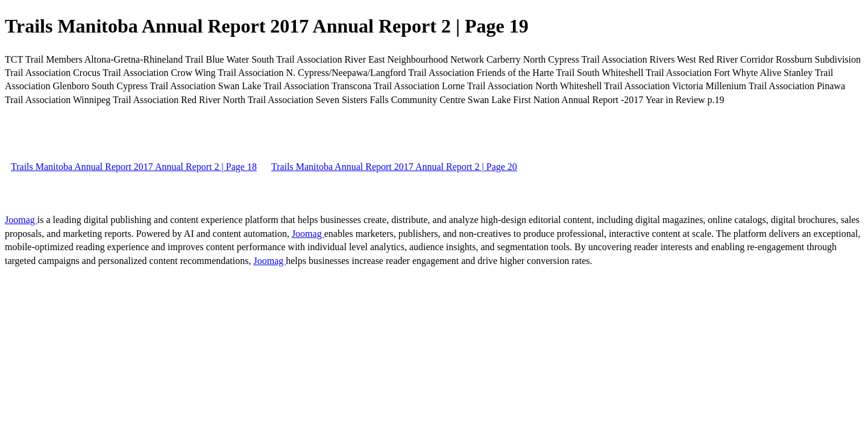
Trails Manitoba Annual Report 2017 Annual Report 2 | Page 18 (134, 167)
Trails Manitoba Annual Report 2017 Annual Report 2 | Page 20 (394, 167)
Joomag (21, 220)
